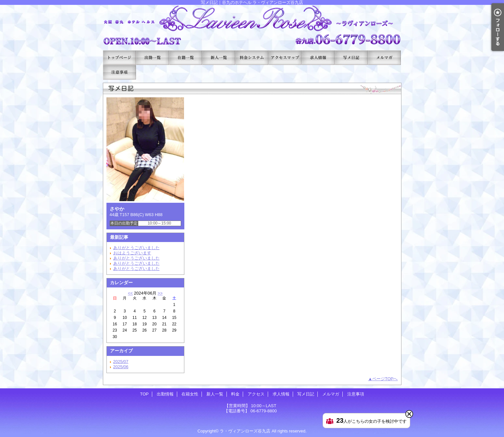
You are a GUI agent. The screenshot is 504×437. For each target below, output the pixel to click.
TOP (119, 58)
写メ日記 (351, 58)
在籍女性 (186, 58)
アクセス (285, 58)
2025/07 (121, 362)
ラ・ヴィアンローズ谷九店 (245, 431)
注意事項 (119, 72)
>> (160, 293)
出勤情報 (153, 58)
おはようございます (132, 253)
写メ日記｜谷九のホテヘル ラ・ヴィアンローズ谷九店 (252, 25)
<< (130, 293)
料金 (252, 58)
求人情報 (318, 58)
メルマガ (384, 58)
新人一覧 (219, 58)
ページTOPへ (385, 379)
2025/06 (121, 367)
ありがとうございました (136, 248)
